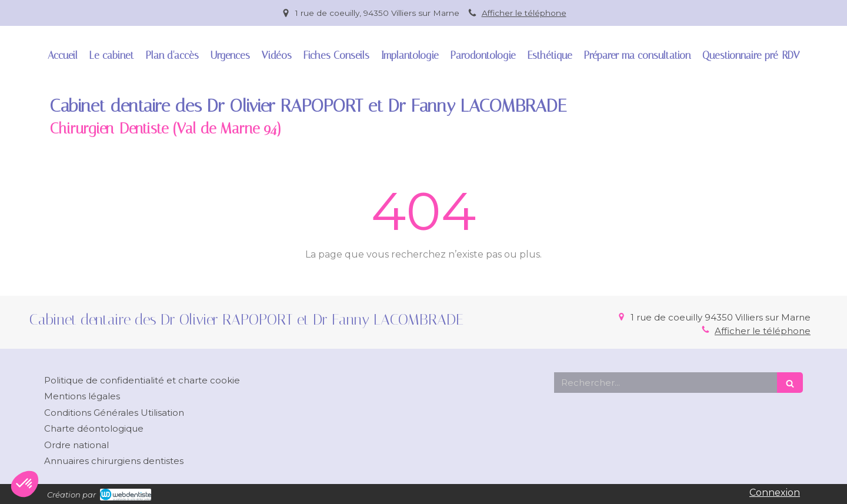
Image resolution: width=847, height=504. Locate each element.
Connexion (775, 493)
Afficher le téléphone (524, 13)
